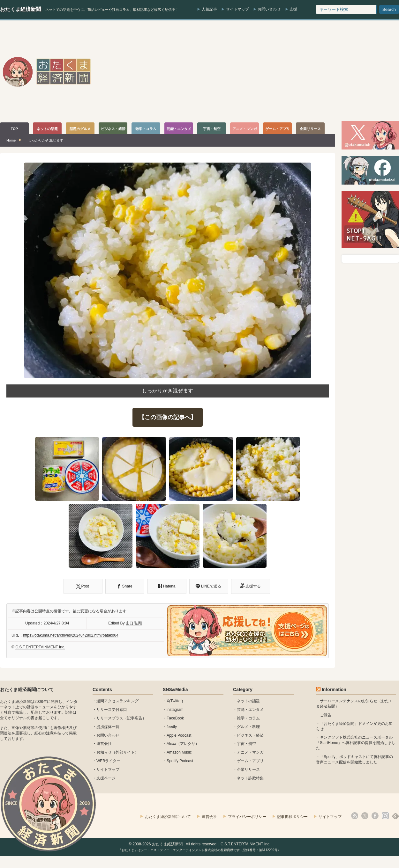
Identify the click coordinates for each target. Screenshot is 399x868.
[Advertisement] (283, 71)
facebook (375, 816)
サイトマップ (237, 9)
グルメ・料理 (248, 727)
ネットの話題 (248, 701)
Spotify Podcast (180, 761)
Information (334, 689)
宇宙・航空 (246, 744)
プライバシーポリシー (247, 817)
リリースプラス (110, 718)
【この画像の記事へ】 (168, 417)
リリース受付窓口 (112, 710)
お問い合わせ (269, 9)
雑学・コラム (248, 718)
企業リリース (248, 770)
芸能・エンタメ (250, 710)
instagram (175, 710)
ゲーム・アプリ (250, 761)
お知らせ (104, 752)
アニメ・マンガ (250, 752)
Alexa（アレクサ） (183, 744)
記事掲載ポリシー (292, 817)
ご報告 (326, 715)
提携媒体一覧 (108, 727)
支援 (293, 9)
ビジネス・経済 (250, 735)
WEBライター (108, 761)
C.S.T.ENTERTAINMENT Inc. (40, 647)
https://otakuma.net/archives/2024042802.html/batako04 (71, 635)
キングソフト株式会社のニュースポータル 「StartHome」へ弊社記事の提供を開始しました (356, 743)
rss (355, 816)
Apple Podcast (179, 735)
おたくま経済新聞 (20, 9)
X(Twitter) (175, 701)
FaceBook (175, 718)
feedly (172, 727)
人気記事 (209, 9)
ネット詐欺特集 (250, 778)
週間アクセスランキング (117, 701)
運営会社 (104, 744)
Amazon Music (179, 752)
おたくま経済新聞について (27, 689)
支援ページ (106, 778)
